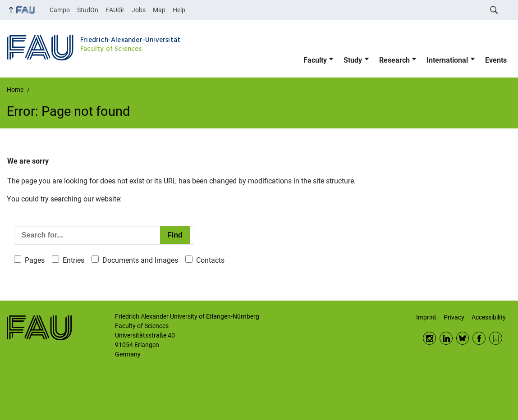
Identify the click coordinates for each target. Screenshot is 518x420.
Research (394, 60)
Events (496, 60)
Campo (60, 10)
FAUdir (115, 10)
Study (353, 60)
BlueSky (463, 338)
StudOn (88, 10)
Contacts (210, 260)
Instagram (429, 338)
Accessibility (489, 317)
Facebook (479, 338)
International (447, 60)
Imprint (426, 317)
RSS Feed (496, 338)
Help (179, 10)
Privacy (454, 317)
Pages (35, 260)
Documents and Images (140, 260)
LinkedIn (446, 338)
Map (159, 10)
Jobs (139, 10)
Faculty (315, 60)
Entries (73, 260)
